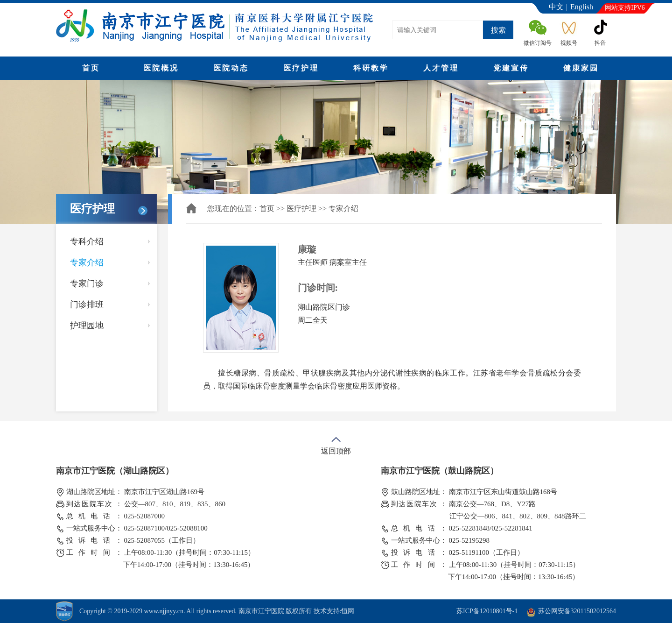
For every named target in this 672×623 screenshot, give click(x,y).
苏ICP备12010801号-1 (487, 611)
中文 (556, 7)
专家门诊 (87, 283)
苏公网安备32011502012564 (577, 611)
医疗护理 (301, 68)
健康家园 (581, 68)
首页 (91, 68)
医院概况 (161, 68)
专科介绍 (87, 241)
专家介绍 (87, 262)
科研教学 (371, 68)
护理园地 (87, 326)
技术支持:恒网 (334, 611)
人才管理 (441, 68)
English (582, 7)
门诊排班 (87, 304)
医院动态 (231, 68)
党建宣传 (511, 68)
